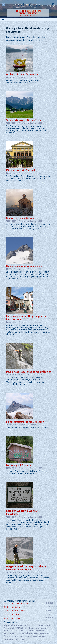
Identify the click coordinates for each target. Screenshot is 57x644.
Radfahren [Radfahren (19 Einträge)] (27, 633)
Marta (23, 77)
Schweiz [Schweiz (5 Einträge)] (48, 633)
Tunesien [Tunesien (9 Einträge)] (8, 639)
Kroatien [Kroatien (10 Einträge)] (20, 631)
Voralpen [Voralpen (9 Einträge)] (17, 639)
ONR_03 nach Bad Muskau (15, 611)
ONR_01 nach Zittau (12, 618)
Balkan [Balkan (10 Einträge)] (28, 625)
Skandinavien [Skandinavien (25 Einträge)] (11, 636)
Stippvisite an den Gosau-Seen (23, 120)
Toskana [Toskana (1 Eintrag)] (35, 636)
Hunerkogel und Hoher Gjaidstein (25, 422)
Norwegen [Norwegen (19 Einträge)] (9, 633)
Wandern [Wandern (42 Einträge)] (27, 639)
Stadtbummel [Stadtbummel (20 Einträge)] (25, 636)
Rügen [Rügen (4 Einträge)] (42, 633)
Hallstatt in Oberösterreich (22, 75)
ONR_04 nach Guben (12, 607)
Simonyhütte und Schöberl (21, 218)
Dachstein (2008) (36, 77)
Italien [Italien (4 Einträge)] (37, 628)
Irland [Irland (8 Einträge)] (26, 628)
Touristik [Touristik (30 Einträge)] (43, 636)
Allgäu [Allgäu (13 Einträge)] (7, 625)
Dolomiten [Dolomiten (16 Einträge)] (46, 625)
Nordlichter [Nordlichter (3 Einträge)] (40, 631)
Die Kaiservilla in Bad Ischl (21, 170)
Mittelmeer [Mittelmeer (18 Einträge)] (30, 630)
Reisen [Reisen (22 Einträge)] (35, 633)
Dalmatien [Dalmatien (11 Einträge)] (36, 625)
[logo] (4, 4)
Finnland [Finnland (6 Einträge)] (8, 628)
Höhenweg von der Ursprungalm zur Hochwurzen (27, 318)
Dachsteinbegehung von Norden (25, 266)
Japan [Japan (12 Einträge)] (43, 628)
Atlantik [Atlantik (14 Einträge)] (21, 625)
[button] (53, 5)
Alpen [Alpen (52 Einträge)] (14, 625)
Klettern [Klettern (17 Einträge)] (8, 630)
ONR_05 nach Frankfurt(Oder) (16, 603)
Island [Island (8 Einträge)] (32, 628)
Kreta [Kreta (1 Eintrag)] (14, 631)
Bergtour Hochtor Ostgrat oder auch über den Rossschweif (28, 568)
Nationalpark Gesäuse (19, 465)
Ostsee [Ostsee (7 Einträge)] (18, 633)
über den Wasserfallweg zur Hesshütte (22, 512)
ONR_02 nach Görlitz (12, 614)
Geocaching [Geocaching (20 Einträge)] (17, 628)
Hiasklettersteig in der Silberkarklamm (28, 372)
